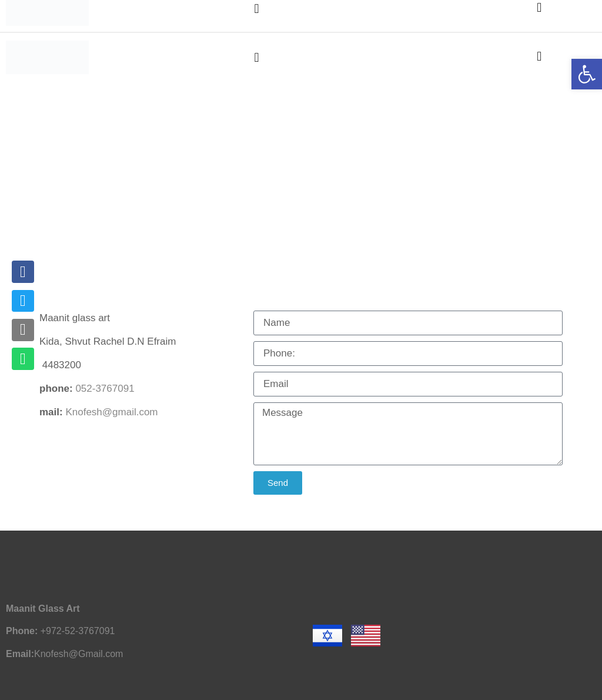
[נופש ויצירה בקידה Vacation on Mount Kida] (301, 186)
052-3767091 (105, 389)
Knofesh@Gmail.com (78, 654)
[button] (257, 57)
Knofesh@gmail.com (111, 412)
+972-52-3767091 (78, 631)
